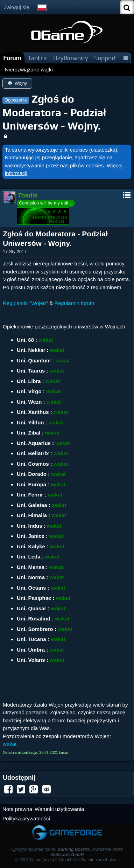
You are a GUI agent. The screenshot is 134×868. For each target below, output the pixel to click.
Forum (12, 58)
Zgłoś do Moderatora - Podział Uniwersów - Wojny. (54, 112)
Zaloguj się (17, 7)
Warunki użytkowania (59, 809)
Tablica (37, 58)
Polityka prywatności (26, 818)
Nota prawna (17, 809)
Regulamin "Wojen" (25, 303)
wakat (10, 744)
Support (105, 58)
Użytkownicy (70, 58)
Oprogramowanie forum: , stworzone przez (67, 852)
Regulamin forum (74, 303)
